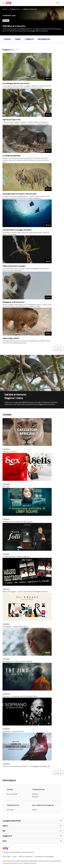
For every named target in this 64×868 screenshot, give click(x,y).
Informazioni (44, 39)
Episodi (7, 39)
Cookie (14, 857)
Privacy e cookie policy (25, 857)
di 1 (9, 50)
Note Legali (6, 857)
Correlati (29, 39)
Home (5, 9)
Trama (18, 39)
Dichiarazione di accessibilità (44, 857)
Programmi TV (15, 9)
